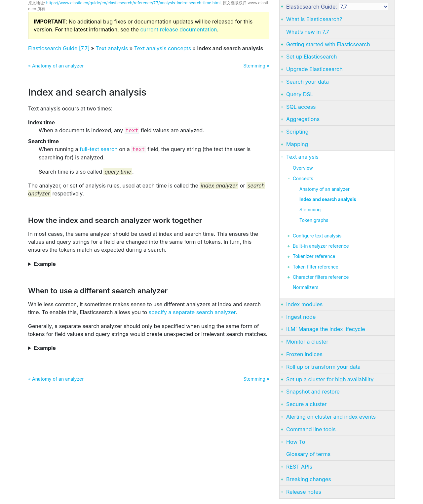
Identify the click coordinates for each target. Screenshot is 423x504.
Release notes (304, 492)
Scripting (297, 132)
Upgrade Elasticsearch (314, 69)
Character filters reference (321, 277)
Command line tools (311, 429)
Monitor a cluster (307, 342)
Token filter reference (316, 267)
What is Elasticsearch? (314, 19)
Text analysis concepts (163, 48)
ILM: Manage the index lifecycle (326, 329)
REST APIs (299, 467)
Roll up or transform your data (323, 367)
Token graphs (314, 220)
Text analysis (112, 48)
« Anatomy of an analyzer (56, 66)
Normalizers (306, 287)
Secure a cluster (307, 404)
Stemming (310, 210)
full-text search (99, 149)
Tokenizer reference (314, 256)
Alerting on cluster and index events (331, 417)
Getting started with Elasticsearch (328, 44)
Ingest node (301, 317)
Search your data (308, 82)
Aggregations (303, 119)
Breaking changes (309, 479)
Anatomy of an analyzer (325, 189)
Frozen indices (304, 354)
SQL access (301, 107)
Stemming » (256, 66)
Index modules (304, 304)
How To (296, 442)
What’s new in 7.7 (308, 32)
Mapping (297, 144)
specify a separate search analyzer (192, 312)
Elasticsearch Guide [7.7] (59, 48)
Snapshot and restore (313, 392)
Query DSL (300, 94)
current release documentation (178, 29)
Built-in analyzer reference (321, 246)
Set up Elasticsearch (312, 57)
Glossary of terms (308, 454)
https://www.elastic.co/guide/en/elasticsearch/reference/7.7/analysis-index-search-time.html (133, 3)
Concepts (303, 179)
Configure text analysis (317, 236)
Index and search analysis (328, 199)
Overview (303, 168)
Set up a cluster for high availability (330, 379)
